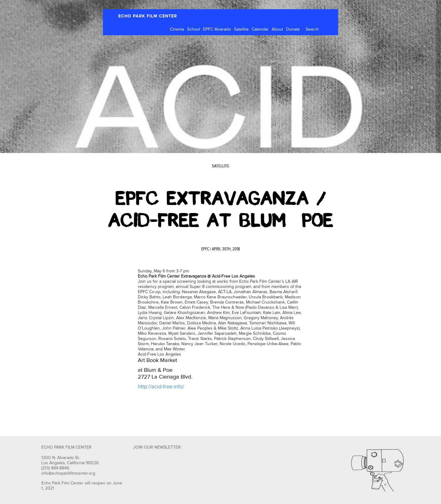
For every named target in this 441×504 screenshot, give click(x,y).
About (277, 29)
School (194, 29)
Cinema (177, 29)
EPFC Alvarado (217, 29)
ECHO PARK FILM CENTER (148, 16)
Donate (293, 29)
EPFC (205, 249)
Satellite (241, 29)
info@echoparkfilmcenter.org (68, 473)
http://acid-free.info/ (161, 387)
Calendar (260, 29)
